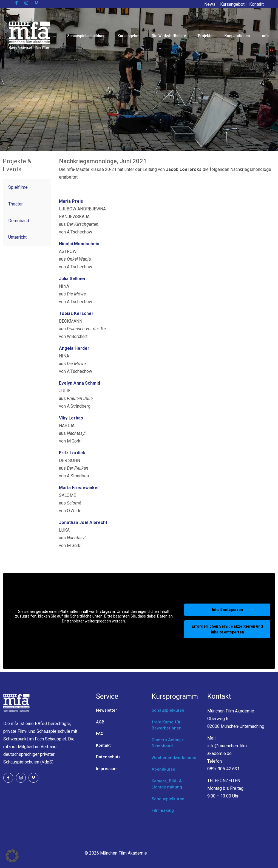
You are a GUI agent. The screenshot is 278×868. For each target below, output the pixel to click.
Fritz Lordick (73, 453)
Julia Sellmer (72, 279)
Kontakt (256, 4)
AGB (100, 722)
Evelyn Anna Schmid (80, 383)
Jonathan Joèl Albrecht (83, 522)
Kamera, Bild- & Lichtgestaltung (167, 784)
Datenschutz (108, 757)
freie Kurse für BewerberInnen (167, 725)
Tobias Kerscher (76, 313)
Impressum (107, 769)
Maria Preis (71, 201)
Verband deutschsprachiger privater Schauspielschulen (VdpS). (30, 754)
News (210, 4)
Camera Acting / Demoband (168, 743)
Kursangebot (232, 4)
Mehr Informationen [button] (94, 630)
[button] (12, 856)
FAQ (100, 734)
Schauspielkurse (168, 710)
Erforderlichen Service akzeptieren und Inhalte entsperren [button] (227, 629)
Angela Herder (74, 348)
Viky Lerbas (71, 418)
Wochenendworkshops (174, 758)
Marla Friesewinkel (79, 488)
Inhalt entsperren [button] (227, 610)
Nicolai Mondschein (79, 244)
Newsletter (107, 710)
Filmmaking (163, 810)
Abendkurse (163, 769)
